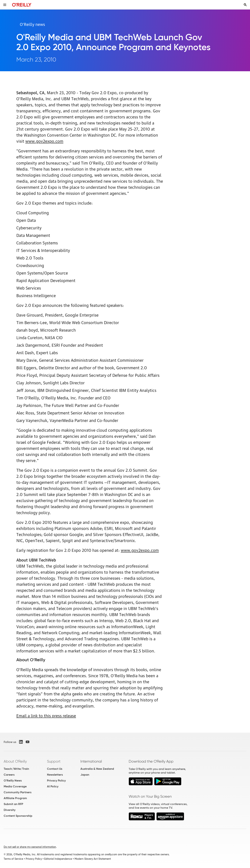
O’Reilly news (32, 24)
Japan (85, 775)
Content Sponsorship (18, 816)
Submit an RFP (13, 804)
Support (54, 761)
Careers (9, 775)
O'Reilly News (13, 781)
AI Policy (53, 786)
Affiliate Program (15, 798)
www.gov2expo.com (44, 141)
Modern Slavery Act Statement (93, 859)
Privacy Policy (56, 781)
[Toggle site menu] (5, 5)
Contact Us (55, 769)
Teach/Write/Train (16, 769)
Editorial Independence (58, 859)
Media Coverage (15, 786)
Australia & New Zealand (97, 769)
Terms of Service (13, 859)
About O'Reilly (15, 761)
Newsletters (55, 775)
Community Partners (18, 792)
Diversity (10, 810)
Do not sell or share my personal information (30, 847)
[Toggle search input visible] (245, 5)
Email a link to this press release (46, 715)
